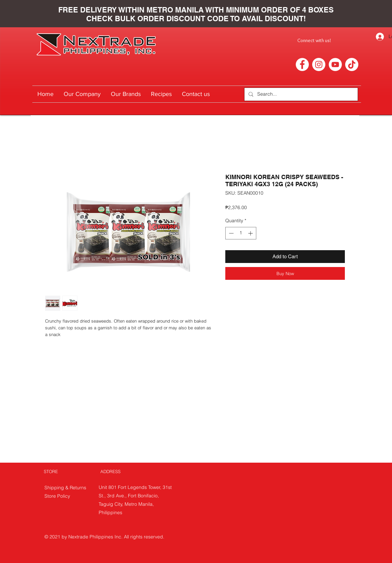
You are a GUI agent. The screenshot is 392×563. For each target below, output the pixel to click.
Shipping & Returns (66, 488)
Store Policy (57, 496)
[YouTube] (335, 64)
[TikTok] (352, 64)
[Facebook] (302, 64)
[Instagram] (319, 64)
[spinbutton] (241, 233)
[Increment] (251, 233)
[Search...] (300, 94)
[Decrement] (231, 233)
